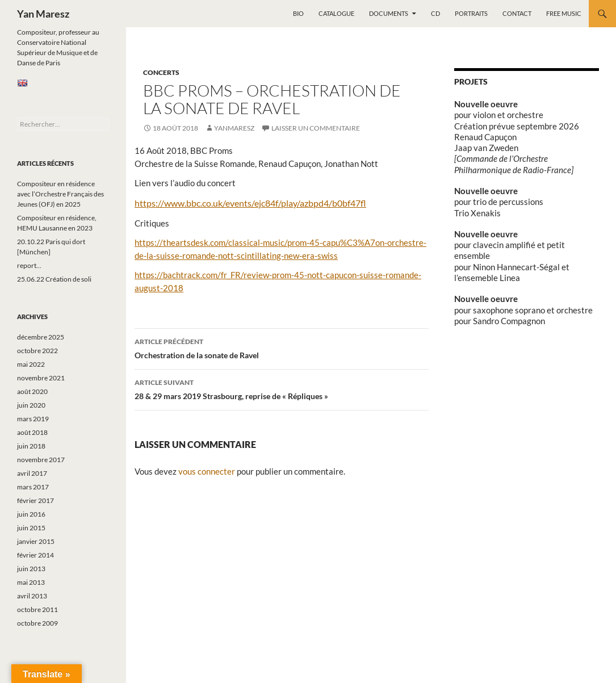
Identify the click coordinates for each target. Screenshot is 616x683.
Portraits (471, 13)
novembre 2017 (41, 460)
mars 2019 (33, 419)
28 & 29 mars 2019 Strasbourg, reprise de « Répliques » (282, 388)
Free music (564, 13)
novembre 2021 (41, 378)
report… (29, 265)
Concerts (161, 72)
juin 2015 (31, 528)
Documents (389, 13)
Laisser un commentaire (316, 128)
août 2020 (32, 391)
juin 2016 (31, 514)
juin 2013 (31, 569)
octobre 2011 (37, 609)
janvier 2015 (36, 541)
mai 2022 (31, 364)
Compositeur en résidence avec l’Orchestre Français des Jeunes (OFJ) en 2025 (60, 194)
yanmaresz (234, 128)
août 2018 (32, 432)
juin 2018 (31, 446)
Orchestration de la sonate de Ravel (282, 347)
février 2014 (35, 555)
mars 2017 (33, 487)
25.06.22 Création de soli (54, 279)
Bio (298, 13)
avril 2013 (32, 596)
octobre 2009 (37, 623)
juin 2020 (31, 405)
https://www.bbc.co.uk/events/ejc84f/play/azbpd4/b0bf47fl (250, 203)
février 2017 (35, 500)
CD (435, 13)
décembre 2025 (41, 337)
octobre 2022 (37, 351)
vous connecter (207, 471)
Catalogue (336, 13)
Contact (517, 13)
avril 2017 (32, 473)
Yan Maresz (43, 14)
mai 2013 (31, 582)
